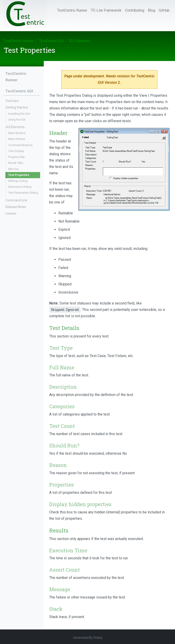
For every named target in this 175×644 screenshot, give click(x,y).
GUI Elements (80, 41)
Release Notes (16, 207)
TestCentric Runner (72, 10)
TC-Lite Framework (106, 10)
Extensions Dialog (20, 187)
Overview (12, 101)
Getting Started (17, 107)
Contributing (135, 10)
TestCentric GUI (51, 41)
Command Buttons (20, 145)
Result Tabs (16, 163)
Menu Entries (17, 139)
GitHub (164, 10)
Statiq (98, 638)
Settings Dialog (18, 181)
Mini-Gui (13, 169)
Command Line (16, 200)
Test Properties (19, 175)
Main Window (17, 133)
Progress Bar (17, 157)
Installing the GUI (19, 114)
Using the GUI (17, 120)
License (11, 213)
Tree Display (16, 151)
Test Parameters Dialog (23, 193)
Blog (152, 10)
